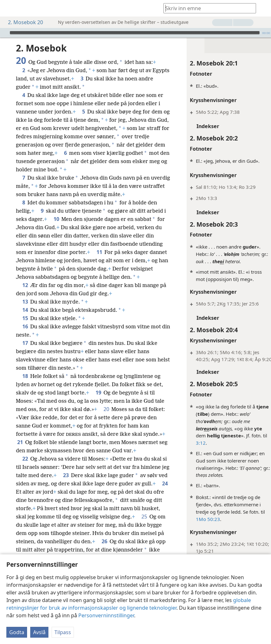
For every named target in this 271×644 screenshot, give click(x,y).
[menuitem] (10, 8)
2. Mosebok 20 (22, 22)
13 (25, 326)
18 (25, 401)
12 (25, 310)
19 (109, 417)
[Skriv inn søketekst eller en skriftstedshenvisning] (207, 8)
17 (25, 368)
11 (153, 269)
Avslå (39, 632)
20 (128, 434)
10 (77, 236)
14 (25, 335)
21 (71, 467)
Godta (17, 632)
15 (25, 343)
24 (75, 525)
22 (25, 492)
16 (25, 351)
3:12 (190, 443)
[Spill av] (4, 33)
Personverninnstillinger (106, 615)
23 (96, 508)
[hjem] (10, 8)
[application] (135, 33)
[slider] (135, 33)
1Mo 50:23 (197, 519)
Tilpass (63, 632)
